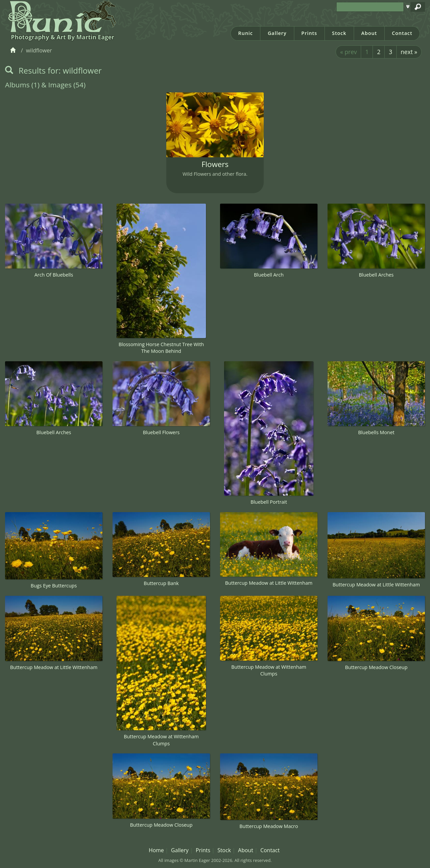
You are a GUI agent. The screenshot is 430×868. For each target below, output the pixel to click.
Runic (246, 33)
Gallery (277, 33)
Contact (402, 33)
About (369, 33)
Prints (309, 33)
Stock (339, 33)
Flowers (215, 164)
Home (156, 850)
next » (409, 52)
